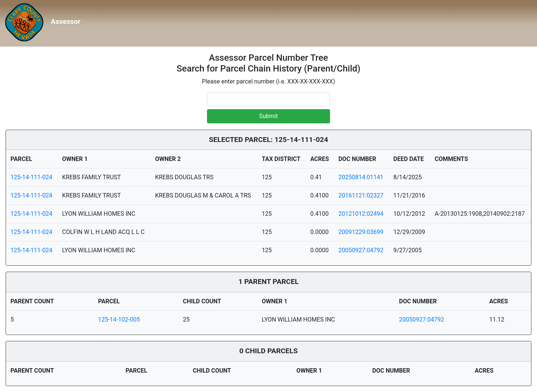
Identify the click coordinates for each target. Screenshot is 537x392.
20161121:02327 (361, 195)
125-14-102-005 (119, 320)
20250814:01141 (361, 177)
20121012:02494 (361, 214)
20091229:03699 (361, 232)
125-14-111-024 (31, 177)
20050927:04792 (361, 250)
